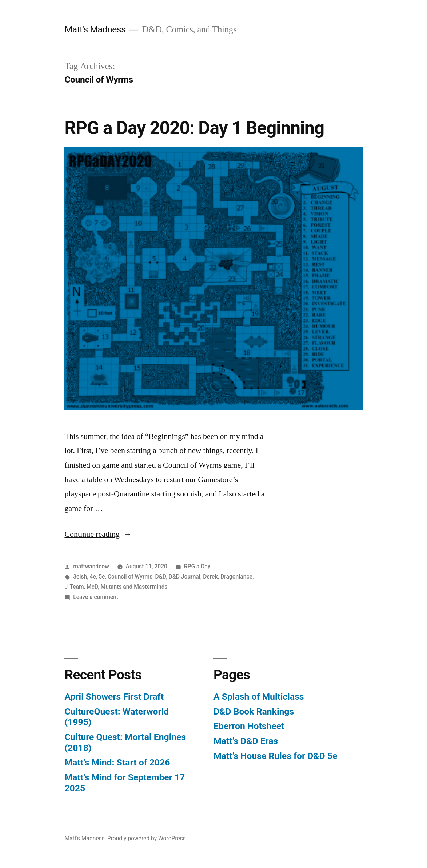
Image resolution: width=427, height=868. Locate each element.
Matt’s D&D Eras (246, 741)
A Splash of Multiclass (259, 697)
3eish (80, 577)
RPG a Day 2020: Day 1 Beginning (194, 128)
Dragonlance (236, 577)
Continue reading (98, 534)
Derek (210, 577)
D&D (161, 577)
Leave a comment (96, 597)
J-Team (74, 587)
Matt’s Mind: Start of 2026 (117, 762)
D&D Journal (185, 577)
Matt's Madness (95, 29)
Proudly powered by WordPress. (147, 838)
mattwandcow (91, 566)
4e (93, 577)
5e (102, 577)
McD (92, 587)
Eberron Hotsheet (249, 726)
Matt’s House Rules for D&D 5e (275, 756)
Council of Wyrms (130, 577)
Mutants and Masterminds (134, 587)
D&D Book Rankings (254, 711)
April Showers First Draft (114, 697)
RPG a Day (197, 566)
